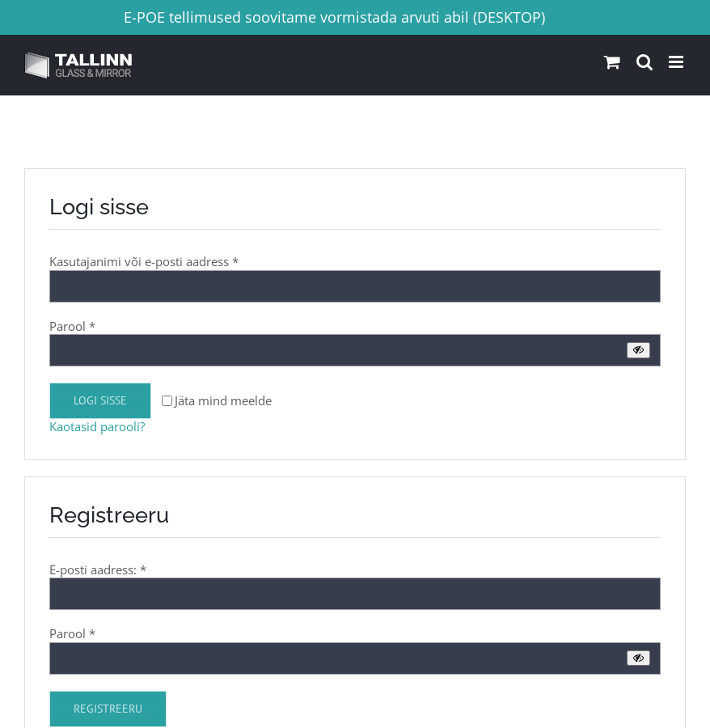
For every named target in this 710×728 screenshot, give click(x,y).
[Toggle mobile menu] (677, 62)
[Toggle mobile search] (644, 62)
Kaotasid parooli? (97, 426)
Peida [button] (568, 17)
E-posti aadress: (98, 569)
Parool (72, 326)
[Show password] (638, 350)
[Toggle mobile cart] (612, 62)
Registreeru (108, 709)
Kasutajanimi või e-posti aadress (144, 261)
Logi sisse (100, 400)
